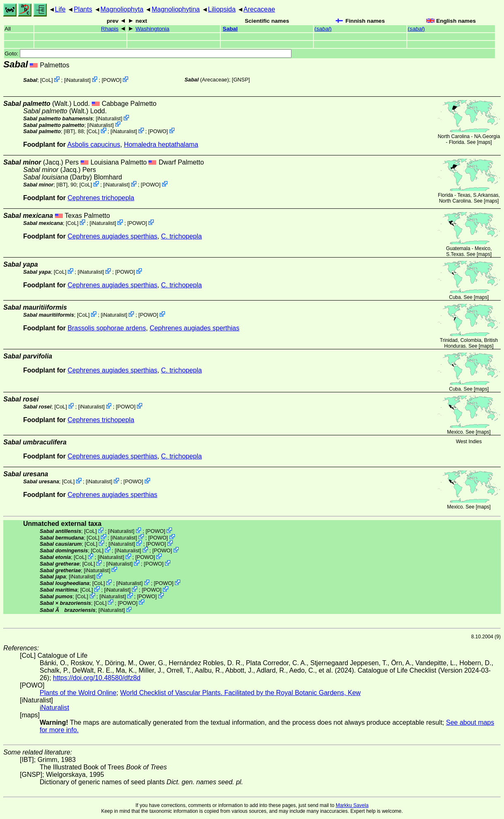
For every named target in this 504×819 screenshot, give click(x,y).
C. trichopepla (181, 236)
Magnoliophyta (122, 9)
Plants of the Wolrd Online (78, 693)
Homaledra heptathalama (161, 144)
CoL (47, 80)
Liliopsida (222, 9)
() (323, 29)
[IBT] (69, 131)
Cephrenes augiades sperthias (113, 236)
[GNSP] (241, 80)
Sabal (230, 29)
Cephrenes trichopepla (101, 198)
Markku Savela (352, 805)
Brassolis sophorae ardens (107, 328)
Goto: (148, 54)
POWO (112, 80)
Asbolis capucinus (94, 144)
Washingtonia (153, 29)
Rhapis (110, 29)
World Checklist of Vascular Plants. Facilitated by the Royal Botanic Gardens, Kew (240, 693)
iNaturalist (77, 80)
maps (484, 142)
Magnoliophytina (176, 9)
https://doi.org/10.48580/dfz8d (97, 678)
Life (60, 9)
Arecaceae (259, 9)
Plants (83, 9)
